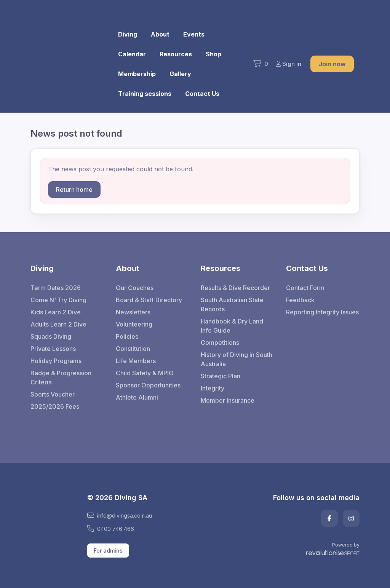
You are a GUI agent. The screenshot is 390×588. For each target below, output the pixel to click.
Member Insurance (228, 400)
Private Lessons (53, 349)
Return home (74, 190)
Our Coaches (135, 288)
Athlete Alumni (137, 397)
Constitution (133, 349)
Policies (127, 336)
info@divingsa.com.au (120, 515)
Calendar (132, 54)
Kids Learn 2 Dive (56, 312)
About (160, 34)
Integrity (213, 388)
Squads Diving (51, 336)
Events (194, 34)
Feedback (300, 300)
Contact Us (202, 94)
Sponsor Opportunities (148, 385)
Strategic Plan (221, 376)
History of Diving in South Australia (237, 359)
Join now (332, 64)
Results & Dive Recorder (235, 288)
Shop (213, 54)
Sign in (289, 64)
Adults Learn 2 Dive (58, 324)
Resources (176, 54)
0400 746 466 (111, 529)
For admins (108, 551)
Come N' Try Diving (58, 300)
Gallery (180, 74)
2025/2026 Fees (55, 406)
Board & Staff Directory (149, 300)
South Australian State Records (232, 304)
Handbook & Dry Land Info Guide (232, 326)
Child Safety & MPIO (145, 373)
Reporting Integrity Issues (322, 312)
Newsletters (133, 312)
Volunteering (134, 324)
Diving (128, 34)
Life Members (136, 361)
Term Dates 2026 (56, 288)
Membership (137, 74)
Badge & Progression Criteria (61, 378)
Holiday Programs (56, 361)
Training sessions (145, 94)
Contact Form (305, 288)
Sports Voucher (53, 394)
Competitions (220, 343)
